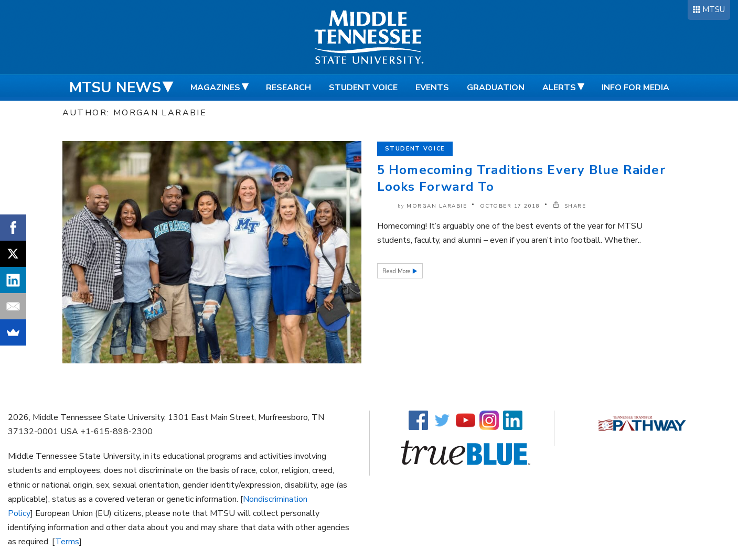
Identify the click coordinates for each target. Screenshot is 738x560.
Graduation (496, 88)
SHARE (570, 206)
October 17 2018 (510, 206)
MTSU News (115, 88)
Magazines (215, 88)
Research (288, 88)
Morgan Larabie (437, 206)
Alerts (559, 88)
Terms (67, 542)
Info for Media (635, 88)
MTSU (714, 9)
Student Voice (363, 88)
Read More (397, 271)
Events (432, 88)
